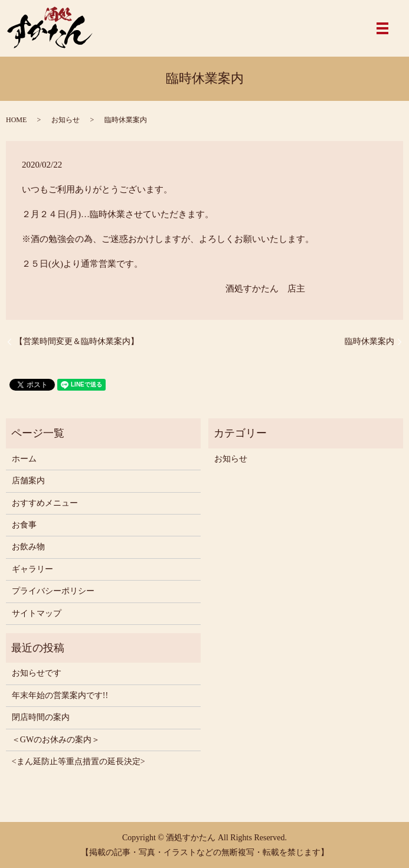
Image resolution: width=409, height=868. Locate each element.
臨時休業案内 (369, 341)
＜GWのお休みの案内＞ (56, 740)
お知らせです (37, 673)
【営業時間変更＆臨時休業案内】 (77, 341)
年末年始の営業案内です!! (60, 695)
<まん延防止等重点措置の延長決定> (78, 761)
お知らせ (66, 120)
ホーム (24, 459)
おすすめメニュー (45, 503)
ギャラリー (32, 569)
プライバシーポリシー (53, 591)
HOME (16, 120)
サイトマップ (37, 613)
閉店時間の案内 (41, 717)
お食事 (24, 525)
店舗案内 (28, 481)
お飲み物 (28, 547)
